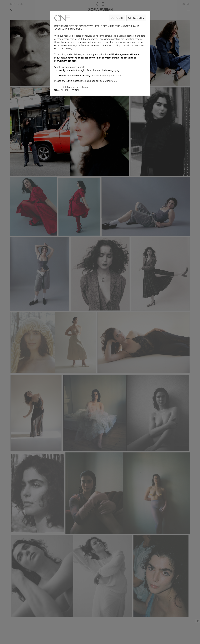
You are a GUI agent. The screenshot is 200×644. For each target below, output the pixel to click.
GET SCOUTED (136, 18)
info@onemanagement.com (108, 76)
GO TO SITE (117, 18)
